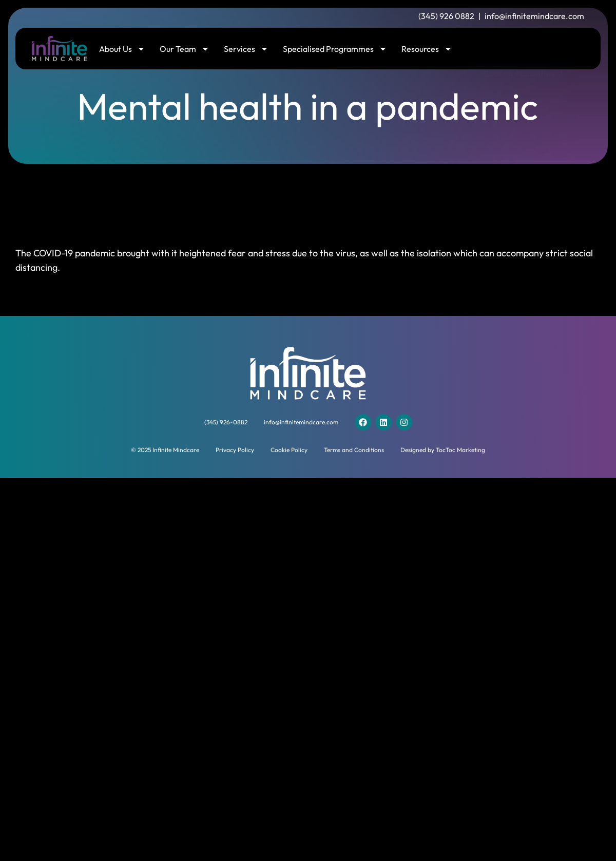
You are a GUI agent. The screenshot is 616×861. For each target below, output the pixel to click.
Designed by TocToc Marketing (443, 450)
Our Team (185, 49)
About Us (122, 49)
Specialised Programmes (335, 49)
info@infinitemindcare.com (534, 16)
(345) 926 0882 (446, 16)
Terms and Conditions (354, 450)
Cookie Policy (289, 450)
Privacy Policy (235, 450)
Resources (427, 49)
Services (246, 49)
